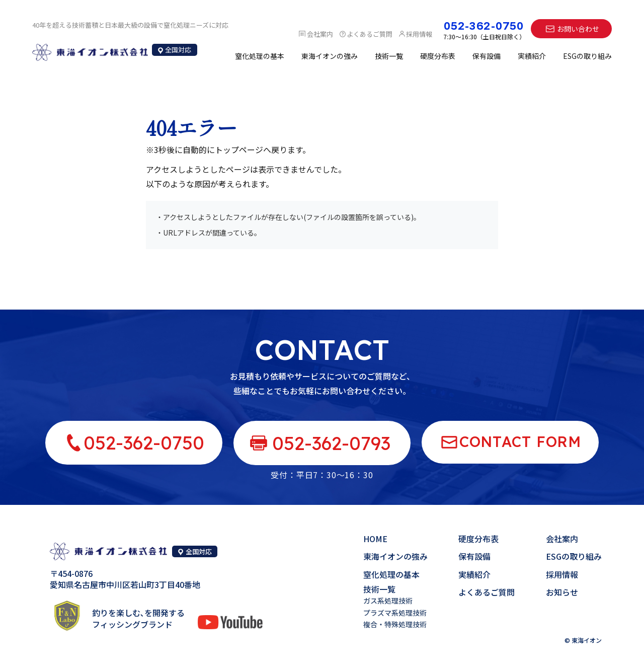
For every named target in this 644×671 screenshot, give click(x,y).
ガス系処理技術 (388, 601)
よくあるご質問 (487, 592)
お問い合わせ (578, 29)
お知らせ (562, 592)
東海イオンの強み (330, 56)
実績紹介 (532, 56)
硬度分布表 (438, 56)
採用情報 (562, 574)
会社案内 (562, 539)
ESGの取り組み (587, 56)
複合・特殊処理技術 (395, 624)
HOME (375, 539)
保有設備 (487, 56)
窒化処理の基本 (260, 56)
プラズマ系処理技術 (395, 613)
